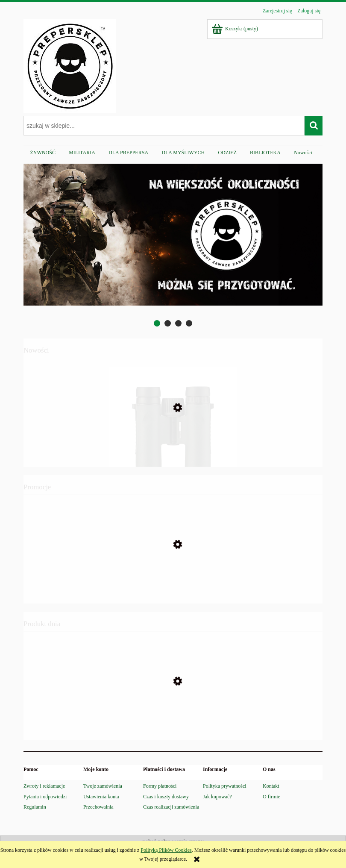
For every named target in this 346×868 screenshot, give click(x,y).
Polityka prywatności (225, 786)
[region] (173, 246)
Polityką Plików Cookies (166, 850)
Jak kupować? (217, 797)
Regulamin (35, 807)
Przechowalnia (98, 807)
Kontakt (271, 786)
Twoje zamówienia (103, 786)
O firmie (271, 797)
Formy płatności (160, 786)
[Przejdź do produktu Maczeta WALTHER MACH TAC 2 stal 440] (173, 583)
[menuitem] (43, 153)
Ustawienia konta (101, 797)
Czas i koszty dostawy (166, 797)
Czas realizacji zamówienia (171, 807)
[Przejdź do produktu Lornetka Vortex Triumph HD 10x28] (173, 448)
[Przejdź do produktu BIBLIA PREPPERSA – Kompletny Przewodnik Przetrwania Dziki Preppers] (173, 722)
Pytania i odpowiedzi (45, 797)
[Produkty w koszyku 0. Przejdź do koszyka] (235, 29)
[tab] (157, 323)
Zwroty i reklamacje (44, 786)
